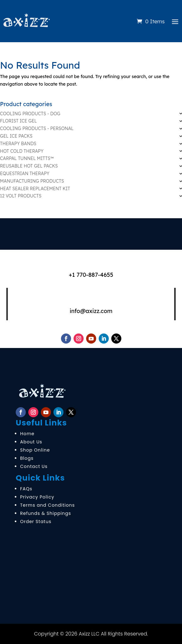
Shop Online (35, 450)
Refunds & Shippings (46, 513)
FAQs (26, 489)
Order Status (36, 521)
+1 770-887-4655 (91, 275)
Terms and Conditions (47, 505)
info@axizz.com (91, 311)
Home (27, 434)
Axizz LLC (89, 634)
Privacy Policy (37, 497)
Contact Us (34, 466)
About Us (31, 442)
